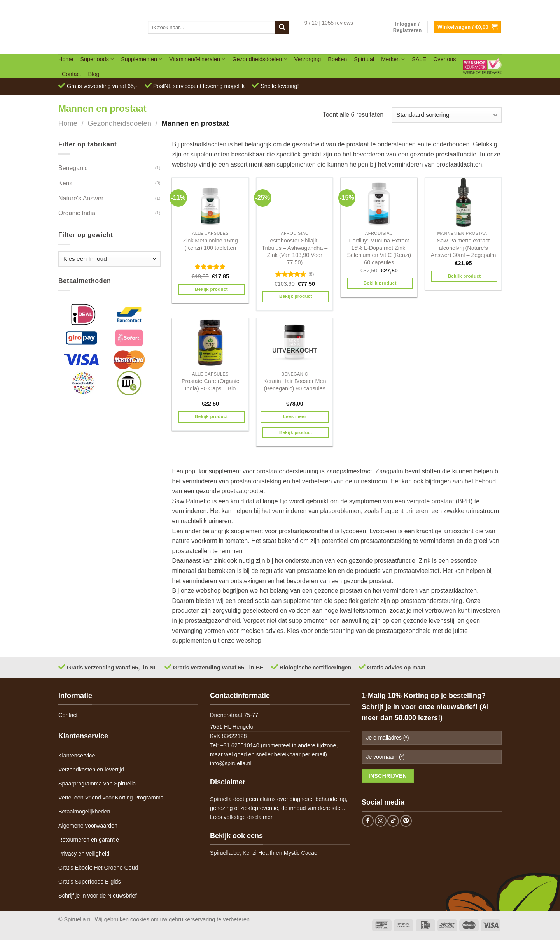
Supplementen (142, 59)
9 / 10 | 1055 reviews (329, 23)
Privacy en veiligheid (84, 854)
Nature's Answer (81, 198)
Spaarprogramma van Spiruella (97, 784)
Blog (94, 74)
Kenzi (66, 183)
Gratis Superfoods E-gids (90, 882)
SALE (419, 59)
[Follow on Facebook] (368, 821)
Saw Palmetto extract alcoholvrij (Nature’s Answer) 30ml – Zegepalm (464, 248)
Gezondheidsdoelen (260, 59)
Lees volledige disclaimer (241, 817)
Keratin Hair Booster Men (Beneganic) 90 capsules (295, 385)
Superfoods (97, 59)
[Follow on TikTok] (393, 821)
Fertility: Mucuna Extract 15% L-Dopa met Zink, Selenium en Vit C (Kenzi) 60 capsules (379, 251)
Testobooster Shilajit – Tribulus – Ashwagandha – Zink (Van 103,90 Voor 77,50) (295, 251)
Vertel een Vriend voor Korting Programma (111, 798)
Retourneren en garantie (89, 840)
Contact (72, 74)
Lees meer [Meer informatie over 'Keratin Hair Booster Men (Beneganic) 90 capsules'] (295, 416)
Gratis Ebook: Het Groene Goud (98, 868)
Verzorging (308, 59)
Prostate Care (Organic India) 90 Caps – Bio (210, 385)
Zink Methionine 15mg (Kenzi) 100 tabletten (210, 244)
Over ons (444, 59)
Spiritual (364, 59)
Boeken (337, 59)
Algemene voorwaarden (88, 826)
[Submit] (282, 27)
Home (66, 59)
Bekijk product (211, 289)
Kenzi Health (259, 853)
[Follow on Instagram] (381, 821)
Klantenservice (77, 756)
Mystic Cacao (301, 853)
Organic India (77, 213)
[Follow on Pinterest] (406, 821)
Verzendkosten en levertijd (91, 770)
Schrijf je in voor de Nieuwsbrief (98, 896)
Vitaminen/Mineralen (197, 59)
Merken (393, 59)
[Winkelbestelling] (447, 115)
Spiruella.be (225, 853)
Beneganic (73, 168)
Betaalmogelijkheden (84, 812)
